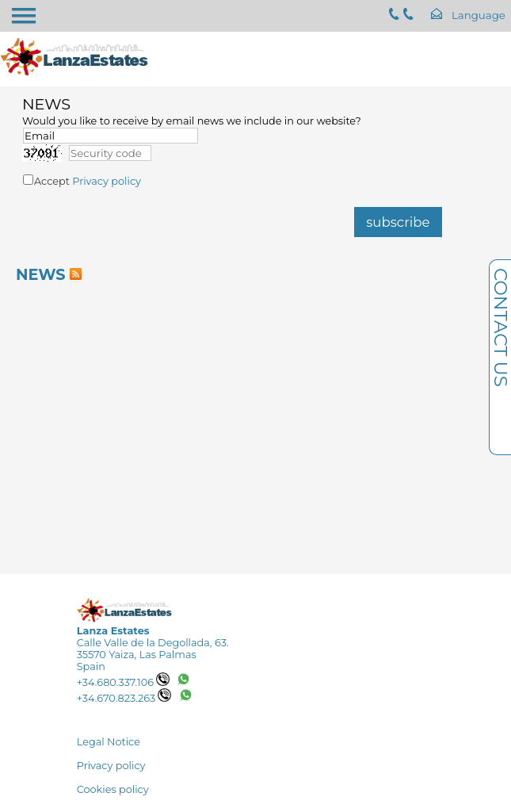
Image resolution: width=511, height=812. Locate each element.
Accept (88, 181)
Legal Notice (109, 742)
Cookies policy (113, 789)
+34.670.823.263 (124, 698)
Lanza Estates (113, 631)
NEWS (40, 274)
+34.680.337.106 (123, 682)
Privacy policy (107, 181)
